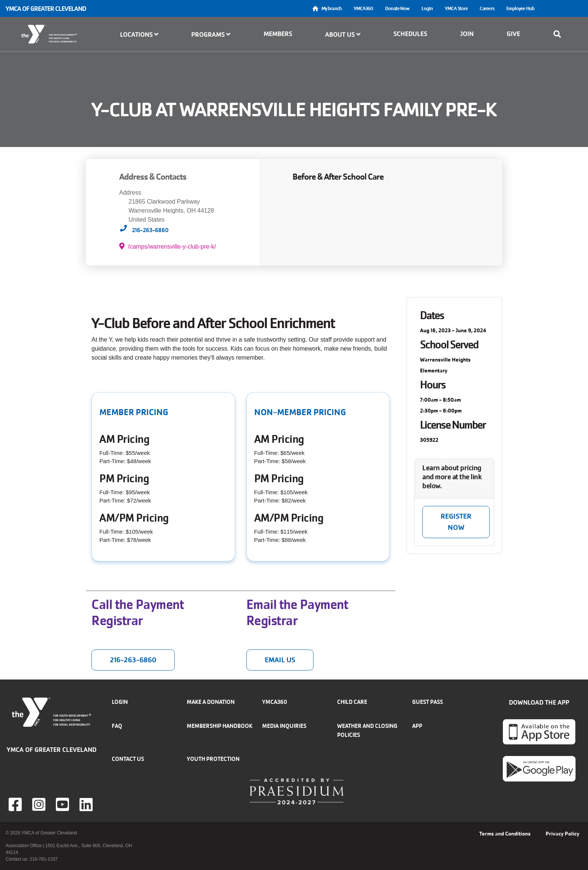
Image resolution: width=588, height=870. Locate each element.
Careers (487, 8)
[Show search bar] (559, 34)
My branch (331, 8)
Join (467, 34)
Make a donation (211, 702)
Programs (211, 34)
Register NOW (456, 522)
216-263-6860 (150, 230)
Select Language (561, 8)
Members (278, 34)
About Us (343, 34)
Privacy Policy (562, 834)
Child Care (352, 702)
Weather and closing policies (367, 730)
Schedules (410, 34)
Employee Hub (520, 8)
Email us (280, 660)
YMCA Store (456, 8)
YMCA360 (363, 8)
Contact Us (128, 759)
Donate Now (397, 8)
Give (513, 34)
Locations (139, 34)
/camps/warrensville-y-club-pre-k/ (168, 246)
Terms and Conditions (505, 834)
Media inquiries (284, 726)
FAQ (117, 726)
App (417, 726)
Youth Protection (213, 759)
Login (427, 8)
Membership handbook (220, 726)
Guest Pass (427, 702)
